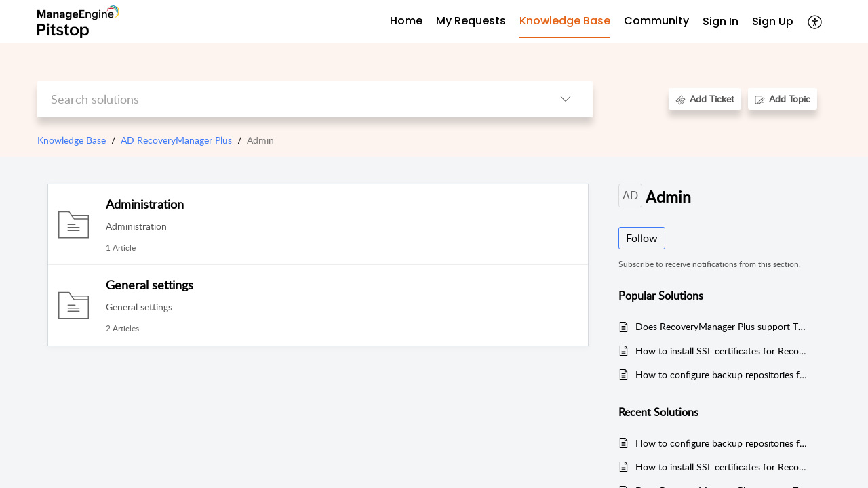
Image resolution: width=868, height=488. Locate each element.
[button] (815, 22)
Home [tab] (406, 21)
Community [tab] (656, 21)
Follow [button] (642, 238)
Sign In (721, 21)
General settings (150, 285)
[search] (288, 99)
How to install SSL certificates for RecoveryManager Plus (721, 351)
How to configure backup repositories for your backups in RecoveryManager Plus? (721, 374)
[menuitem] (721, 22)
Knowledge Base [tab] (565, 21)
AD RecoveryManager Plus (176, 140)
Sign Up (773, 21)
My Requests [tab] (471, 21)
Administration (145, 204)
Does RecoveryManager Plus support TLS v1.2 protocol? (721, 326)
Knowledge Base (72, 140)
